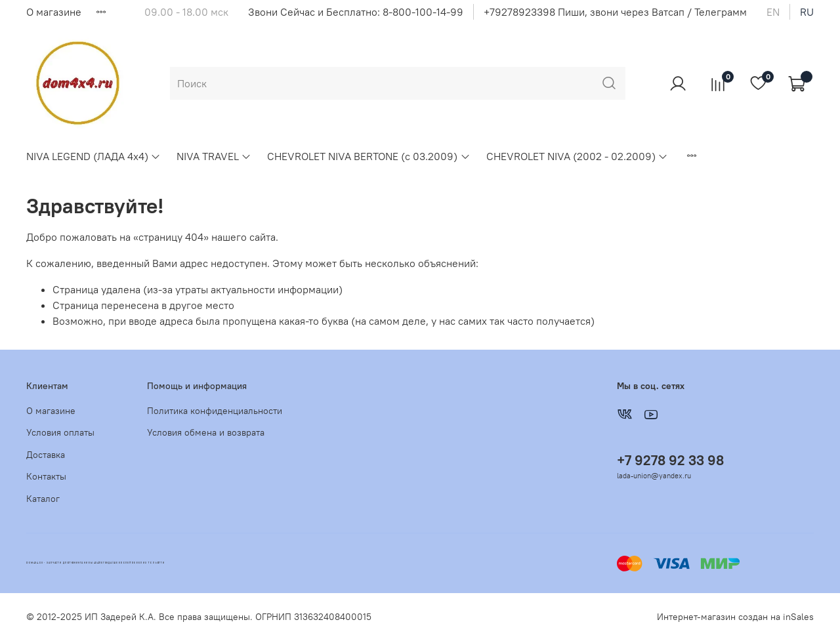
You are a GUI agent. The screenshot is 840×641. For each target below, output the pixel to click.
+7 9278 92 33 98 (670, 460)
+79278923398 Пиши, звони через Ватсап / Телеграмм (615, 12)
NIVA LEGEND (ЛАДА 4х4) (94, 156)
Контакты (46, 476)
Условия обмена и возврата (206, 432)
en (773, 12)
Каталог (43, 499)
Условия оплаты (60, 432)
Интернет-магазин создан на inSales (735, 617)
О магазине (54, 12)
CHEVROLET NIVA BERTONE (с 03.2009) (368, 156)
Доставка (46, 455)
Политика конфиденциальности (215, 411)
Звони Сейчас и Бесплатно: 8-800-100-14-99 (356, 12)
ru (807, 12)
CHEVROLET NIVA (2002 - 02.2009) (577, 156)
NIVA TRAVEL (214, 156)
